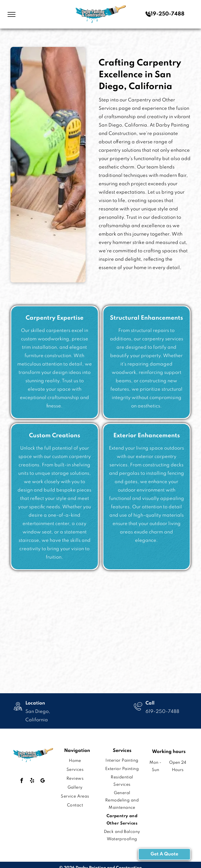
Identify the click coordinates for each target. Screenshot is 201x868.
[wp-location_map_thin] (18, 711)
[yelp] (32, 781)
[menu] (12, 14)
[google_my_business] (43, 781)
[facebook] (22, 781)
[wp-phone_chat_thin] (138, 711)
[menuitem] (75, 761)
